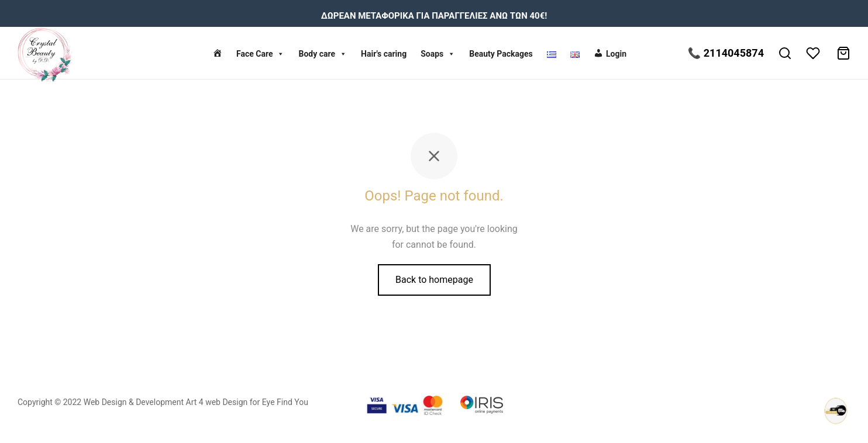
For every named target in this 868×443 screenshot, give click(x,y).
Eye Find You (285, 402)
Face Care (261, 54)
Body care (323, 54)
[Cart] (843, 53)
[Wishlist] (814, 53)
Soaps (438, 54)
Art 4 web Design (217, 402)
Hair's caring (384, 54)
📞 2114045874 (726, 53)
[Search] (785, 53)
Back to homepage (434, 280)
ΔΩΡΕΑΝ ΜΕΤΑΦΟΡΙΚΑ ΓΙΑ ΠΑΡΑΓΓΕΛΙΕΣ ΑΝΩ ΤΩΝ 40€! (434, 16)
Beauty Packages (501, 54)
